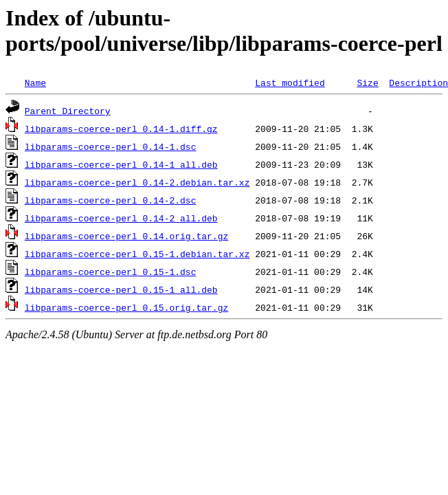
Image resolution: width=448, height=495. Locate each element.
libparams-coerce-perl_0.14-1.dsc (111, 146)
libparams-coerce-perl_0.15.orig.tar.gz (126, 307)
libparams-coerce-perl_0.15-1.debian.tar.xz (137, 254)
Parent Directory (68, 111)
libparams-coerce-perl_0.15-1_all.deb (121, 289)
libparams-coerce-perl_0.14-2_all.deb (121, 218)
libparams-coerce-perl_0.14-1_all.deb (121, 164)
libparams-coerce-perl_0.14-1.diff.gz (121, 129)
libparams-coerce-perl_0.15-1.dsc (111, 272)
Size (367, 82)
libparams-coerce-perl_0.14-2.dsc (111, 200)
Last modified (290, 82)
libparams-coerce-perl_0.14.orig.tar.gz (126, 236)
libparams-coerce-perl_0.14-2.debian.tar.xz (137, 182)
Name (35, 82)
